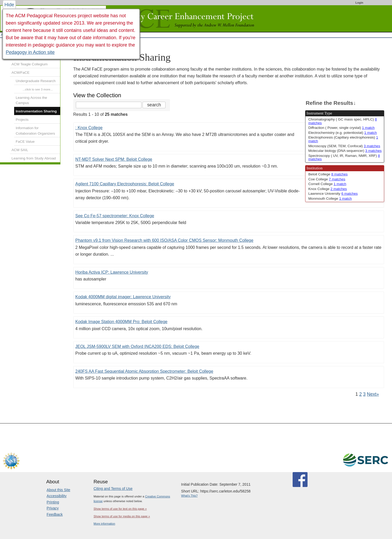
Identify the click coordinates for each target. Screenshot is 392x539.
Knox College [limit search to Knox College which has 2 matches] (328, 189)
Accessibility (56, 496)
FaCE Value (25, 142)
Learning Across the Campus (31, 100)
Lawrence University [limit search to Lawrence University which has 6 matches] (333, 194)
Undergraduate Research (36, 81)
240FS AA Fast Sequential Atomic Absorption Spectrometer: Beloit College (144, 371)
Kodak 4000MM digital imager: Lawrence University (123, 297)
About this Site (58, 490)
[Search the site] (109, 105)
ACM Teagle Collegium (30, 64)
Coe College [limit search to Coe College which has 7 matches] (327, 179)
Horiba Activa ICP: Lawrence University (112, 272)
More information (104, 524)
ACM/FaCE (21, 73)
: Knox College (89, 128)
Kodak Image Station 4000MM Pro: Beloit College (121, 322)
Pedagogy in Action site (30, 52)
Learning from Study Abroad (34, 158)
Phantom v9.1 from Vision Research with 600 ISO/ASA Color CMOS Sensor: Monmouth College (164, 240)
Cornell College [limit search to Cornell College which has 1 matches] (327, 184)
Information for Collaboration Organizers (35, 131)
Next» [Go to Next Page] (373, 394)
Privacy (53, 508)
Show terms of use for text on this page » (120, 509)
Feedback (55, 514)
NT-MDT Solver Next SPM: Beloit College (114, 159)
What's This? (189, 496)
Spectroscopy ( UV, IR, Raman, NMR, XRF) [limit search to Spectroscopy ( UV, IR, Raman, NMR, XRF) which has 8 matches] (344, 157)
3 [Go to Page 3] (364, 394)
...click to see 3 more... (38, 89)
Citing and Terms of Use (113, 489)
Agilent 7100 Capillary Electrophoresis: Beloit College (125, 184)
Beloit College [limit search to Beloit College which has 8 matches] (328, 174)
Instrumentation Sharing (36, 111)
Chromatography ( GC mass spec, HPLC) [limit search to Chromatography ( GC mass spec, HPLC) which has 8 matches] (343, 121)
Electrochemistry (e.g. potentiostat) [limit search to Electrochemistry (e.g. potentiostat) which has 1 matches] (343, 133)
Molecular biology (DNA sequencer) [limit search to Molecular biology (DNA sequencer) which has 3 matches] (345, 151)
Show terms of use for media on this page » (122, 516)
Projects (22, 120)
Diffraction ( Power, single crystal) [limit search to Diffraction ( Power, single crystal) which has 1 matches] (342, 128)
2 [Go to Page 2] (361, 394)
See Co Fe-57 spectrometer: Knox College (115, 216)
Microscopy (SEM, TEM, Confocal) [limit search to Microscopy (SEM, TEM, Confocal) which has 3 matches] (344, 146)
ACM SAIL (20, 150)
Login (359, 3)
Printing (53, 502)
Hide (9, 5)
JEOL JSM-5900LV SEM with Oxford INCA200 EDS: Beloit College (137, 346)
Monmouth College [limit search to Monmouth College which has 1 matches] (330, 199)
